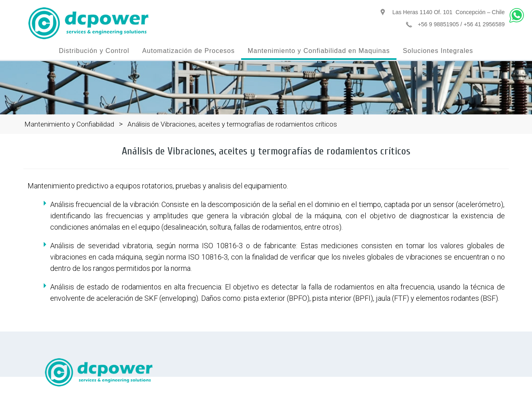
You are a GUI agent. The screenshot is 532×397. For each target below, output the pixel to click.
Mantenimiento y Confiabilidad (69, 124)
